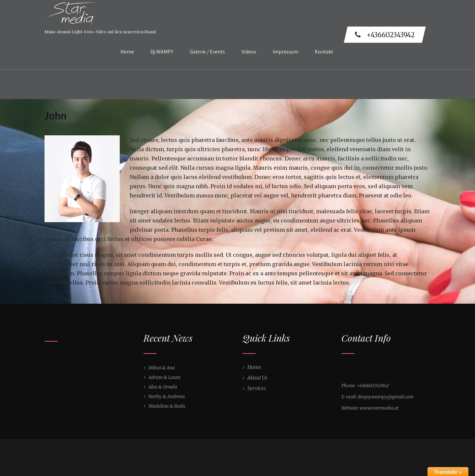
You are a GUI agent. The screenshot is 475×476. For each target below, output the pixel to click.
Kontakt (324, 52)
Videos (249, 52)
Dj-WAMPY (162, 52)
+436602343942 (385, 35)
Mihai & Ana (162, 368)
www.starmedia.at (379, 408)
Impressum (285, 52)
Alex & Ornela (163, 387)
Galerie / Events (207, 52)
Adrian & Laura (164, 377)
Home (127, 52)
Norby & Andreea (167, 396)
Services (257, 388)
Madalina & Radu (167, 406)
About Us (257, 378)
